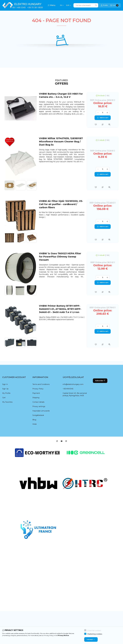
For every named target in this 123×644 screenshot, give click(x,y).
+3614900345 (68, 389)
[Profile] (104, 5)
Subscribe (100, 381)
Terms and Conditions (41, 384)
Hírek (35, 424)
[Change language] (62, 5)
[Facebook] (57, 441)
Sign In (5, 384)
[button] (52, 5)
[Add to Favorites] (96, 125)
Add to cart (103, 118)
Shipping (36, 398)
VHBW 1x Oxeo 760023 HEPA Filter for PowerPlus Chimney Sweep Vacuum (60, 257)
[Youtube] (62, 441)
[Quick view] (109, 125)
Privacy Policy (38, 389)
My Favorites (7, 402)
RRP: (103, 100)
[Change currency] (69, 5)
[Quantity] (103, 113)
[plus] (107, 113)
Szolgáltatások (38, 415)
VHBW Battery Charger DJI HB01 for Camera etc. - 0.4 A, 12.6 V (61, 95)
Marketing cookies (95, 635)
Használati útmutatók (41, 411)
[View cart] (114, 5)
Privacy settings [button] (39, 406)
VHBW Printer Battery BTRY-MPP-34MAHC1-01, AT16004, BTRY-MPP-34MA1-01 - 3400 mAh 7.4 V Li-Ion (60, 309)
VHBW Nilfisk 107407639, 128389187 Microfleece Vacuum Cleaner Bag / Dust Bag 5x (61, 142)
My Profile (6, 393)
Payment (36, 393)
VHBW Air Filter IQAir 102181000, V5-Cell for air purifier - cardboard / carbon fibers (61, 204)
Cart (4, 398)
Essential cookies (94, 632)
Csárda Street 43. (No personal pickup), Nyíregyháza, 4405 (75, 394)
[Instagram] (66, 441)
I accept (91, 640)
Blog (34, 420)
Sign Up (5, 389)
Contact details (38, 402)
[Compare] (103, 125)
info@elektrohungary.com (73, 384)
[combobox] (86, 5)
